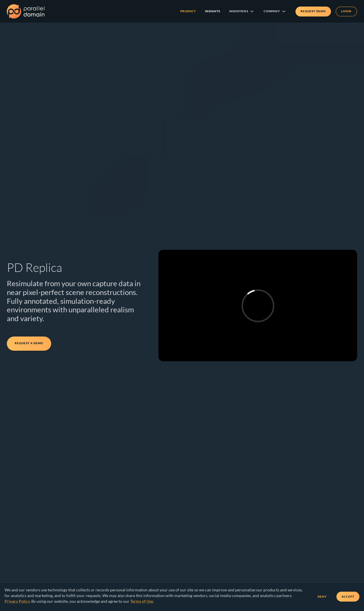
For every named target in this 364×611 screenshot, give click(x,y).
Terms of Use (142, 601)
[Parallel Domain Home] (26, 11)
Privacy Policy (17, 601)
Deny (322, 597)
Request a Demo (29, 344)
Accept (348, 597)
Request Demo (313, 12)
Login (346, 12)
